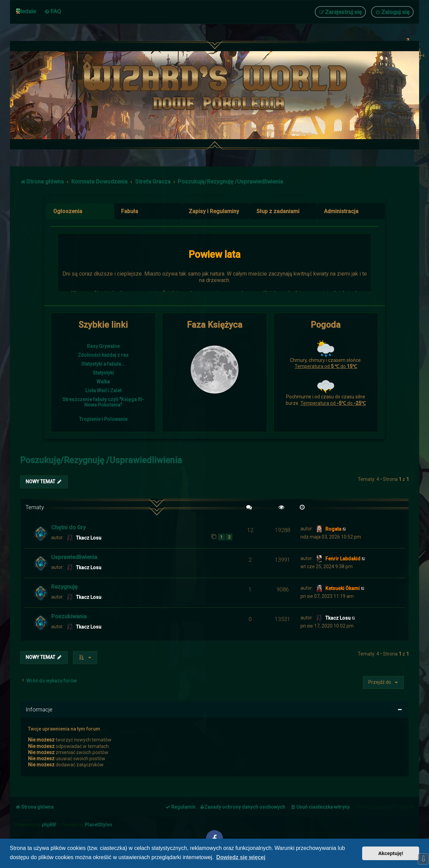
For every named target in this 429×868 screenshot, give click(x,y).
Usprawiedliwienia (74, 557)
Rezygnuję (64, 587)
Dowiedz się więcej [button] (241, 857)
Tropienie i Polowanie (103, 419)
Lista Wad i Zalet (103, 391)
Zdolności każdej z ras (103, 355)
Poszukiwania (69, 616)
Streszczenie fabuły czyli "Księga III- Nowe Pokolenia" (103, 402)
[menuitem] (53, 11)
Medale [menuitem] (26, 11)
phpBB (49, 825)
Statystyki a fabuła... (103, 364)
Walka (103, 382)
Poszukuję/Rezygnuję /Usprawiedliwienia (101, 460)
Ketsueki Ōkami (343, 588)
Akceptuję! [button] (391, 853)
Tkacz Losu (89, 538)
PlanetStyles (98, 825)
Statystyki (103, 373)
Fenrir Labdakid (343, 559)
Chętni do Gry (68, 527)
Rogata (333, 529)
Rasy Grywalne (103, 346)
